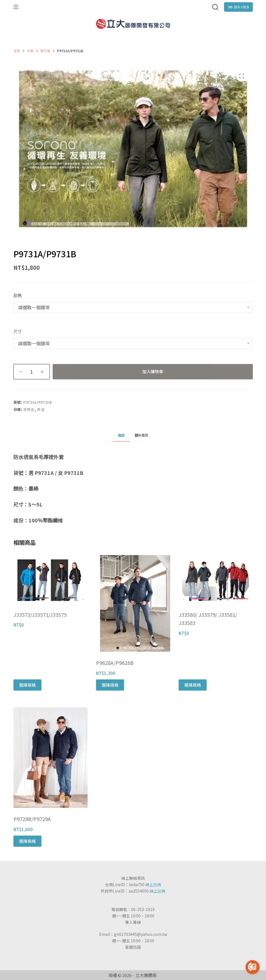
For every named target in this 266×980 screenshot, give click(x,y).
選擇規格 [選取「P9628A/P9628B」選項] (110, 685)
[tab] (121, 435)
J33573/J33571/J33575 (40, 615)
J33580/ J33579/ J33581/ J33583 (208, 619)
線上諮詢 (153, 884)
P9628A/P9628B (115, 663)
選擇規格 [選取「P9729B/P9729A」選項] (27, 841)
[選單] (16, 7)
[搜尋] (215, 7)
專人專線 (133, 922)
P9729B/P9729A (32, 819)
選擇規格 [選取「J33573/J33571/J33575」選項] (27, 685)
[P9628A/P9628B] (133, 603)
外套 (41, 409)
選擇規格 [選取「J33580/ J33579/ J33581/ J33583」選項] (193, 685)
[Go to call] (253, 967)
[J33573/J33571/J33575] (51, 579)
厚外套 (29, 409)
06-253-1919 (238, 7)
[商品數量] (32, 372)
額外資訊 (141, 435)
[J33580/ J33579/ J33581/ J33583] (216, 579)
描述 (121, 435)
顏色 (18, 295)
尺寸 (18, 331)
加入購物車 (153, 371)
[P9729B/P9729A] (51, 758)
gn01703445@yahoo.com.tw (141, 934)
